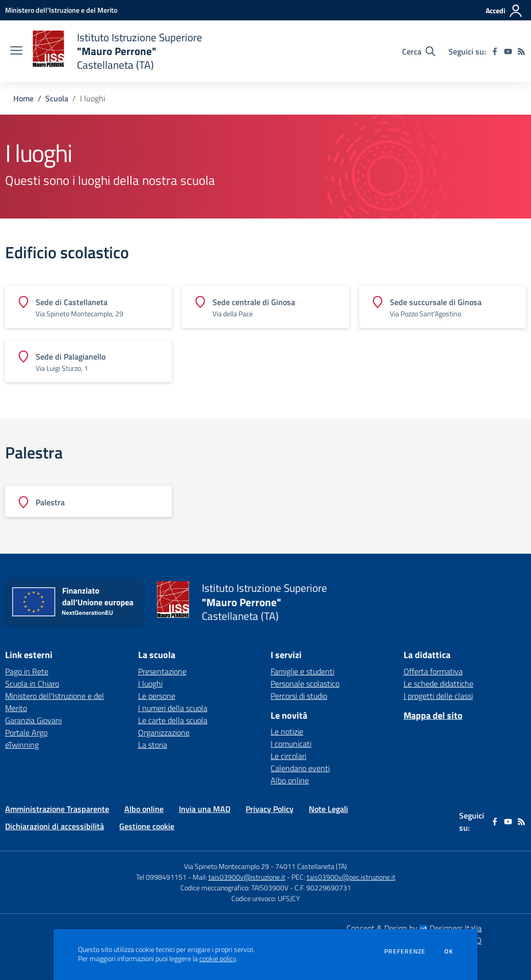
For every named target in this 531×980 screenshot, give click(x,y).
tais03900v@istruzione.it (247, 877)
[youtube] (508, 51)
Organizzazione (164, 732)
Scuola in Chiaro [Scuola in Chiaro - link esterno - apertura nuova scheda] (32, 684)
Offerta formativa (433, 671)
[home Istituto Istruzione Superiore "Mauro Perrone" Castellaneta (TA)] (117, 51)
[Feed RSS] (521, 51)
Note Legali (328, 809)
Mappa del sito (433, 715)
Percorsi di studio (299, 696)
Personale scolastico (305, 684)
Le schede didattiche (439, 684)
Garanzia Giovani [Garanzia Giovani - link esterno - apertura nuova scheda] (33, 720)
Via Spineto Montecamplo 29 (227, 866)
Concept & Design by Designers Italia (414, 928)
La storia (153, 745)
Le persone (157, 696)
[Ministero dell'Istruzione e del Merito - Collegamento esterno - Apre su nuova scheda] (61, 10)
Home (23, 98)
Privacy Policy (270, 809)
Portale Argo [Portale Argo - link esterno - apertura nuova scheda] (26, 732)
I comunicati (291, 744)
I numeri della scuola (173, 708)
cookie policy (218, 959)
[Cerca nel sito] (419, 51)
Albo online (290, 780)
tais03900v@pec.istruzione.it (351, 877)
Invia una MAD (205, 809)
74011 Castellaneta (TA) (311, 866)
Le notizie (287, 731)
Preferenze (405, 951)
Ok (449, 951)
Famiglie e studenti (302, 671)
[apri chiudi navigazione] (16, 51)
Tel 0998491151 (162, 877)
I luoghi (150, 684)
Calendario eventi (300, 768)
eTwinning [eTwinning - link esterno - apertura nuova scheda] (22, 745)
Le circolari (288, 756)
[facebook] (495, 51)
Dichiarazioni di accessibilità (55, 826)
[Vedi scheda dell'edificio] (88, 307)
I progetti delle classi (438, 696)
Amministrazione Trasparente (57, 809)
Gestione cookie (147, 826)
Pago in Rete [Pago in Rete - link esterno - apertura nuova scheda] (27, 671)
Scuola (57, 98)
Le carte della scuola (173, 720)
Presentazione (162, 671)
